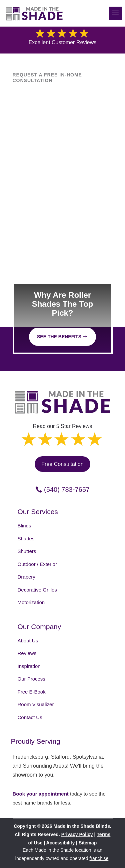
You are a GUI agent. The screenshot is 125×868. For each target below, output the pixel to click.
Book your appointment (41, 794)
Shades (26, 539)
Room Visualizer (36, 704)
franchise (99, 858)
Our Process (31, 679)
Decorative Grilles (37, 590)
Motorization (31, 602)
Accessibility (61, 843)
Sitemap (88, 843)
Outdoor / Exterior (37, 564)
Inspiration (29, 666)
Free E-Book (32, 692)
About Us (28, 641)
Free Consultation (62, 464)
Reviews (27, 653)
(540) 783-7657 (67, 489)
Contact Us (30, 717)
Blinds (24, 526)
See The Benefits (59, 337)
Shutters (27, 551)
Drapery (26, 577)
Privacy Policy (77, 834)
